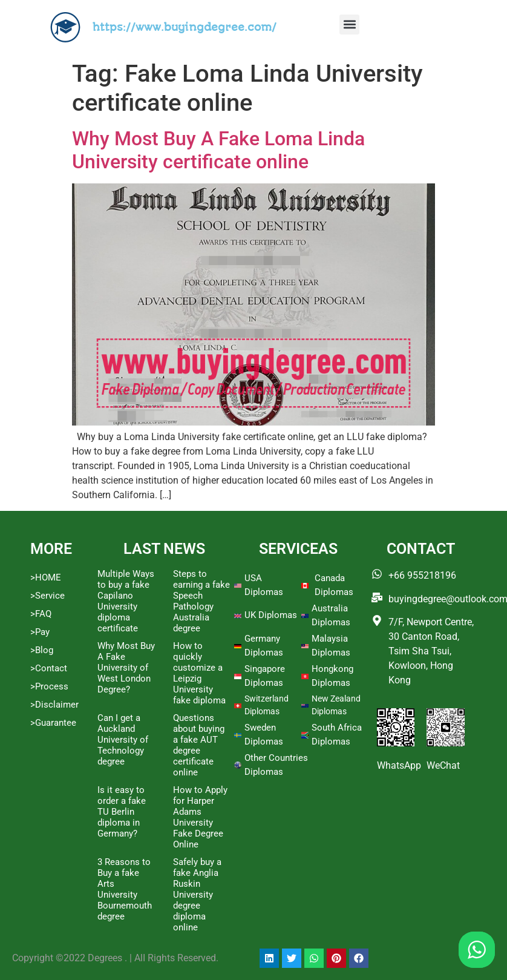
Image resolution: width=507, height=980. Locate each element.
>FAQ (41, 614)
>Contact (49, 668)
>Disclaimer (54, 705)
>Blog (42, 650)
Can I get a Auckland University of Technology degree (123, 740)
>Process (49, 686)
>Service (47, 596)
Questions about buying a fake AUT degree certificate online (199, 745)
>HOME (46, 577)
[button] (349, 25)
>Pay (40, 632)
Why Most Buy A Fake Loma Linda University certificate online (218, 150)
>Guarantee (53, 723)
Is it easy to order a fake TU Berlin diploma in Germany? (122, 812)
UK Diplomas (271, 615)
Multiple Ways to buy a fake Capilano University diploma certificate (126, 601)
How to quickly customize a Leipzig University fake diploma (199, 673)
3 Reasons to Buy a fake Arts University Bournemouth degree (125, 889)
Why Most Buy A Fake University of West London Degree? (126, 668)
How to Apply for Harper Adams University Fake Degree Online (200, 817)
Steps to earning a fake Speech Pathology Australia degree (201, 601)
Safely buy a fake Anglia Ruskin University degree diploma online (197, 895)
